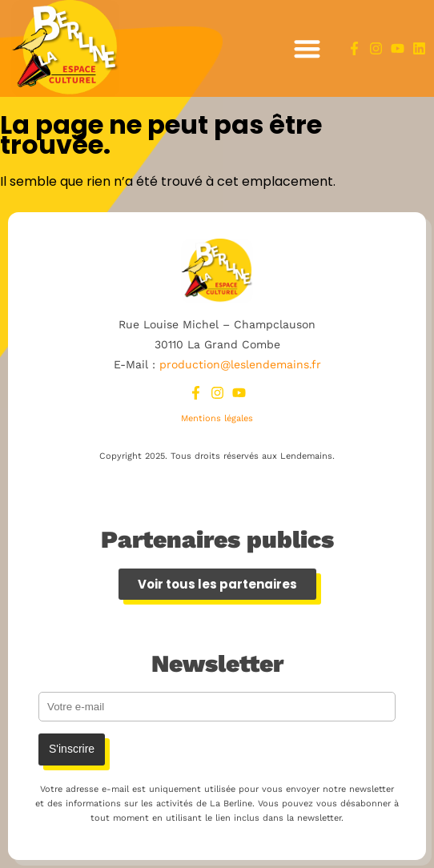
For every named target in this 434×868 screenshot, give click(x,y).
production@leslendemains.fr (240, 364)
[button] (307, 48)
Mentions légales (217, 418)
